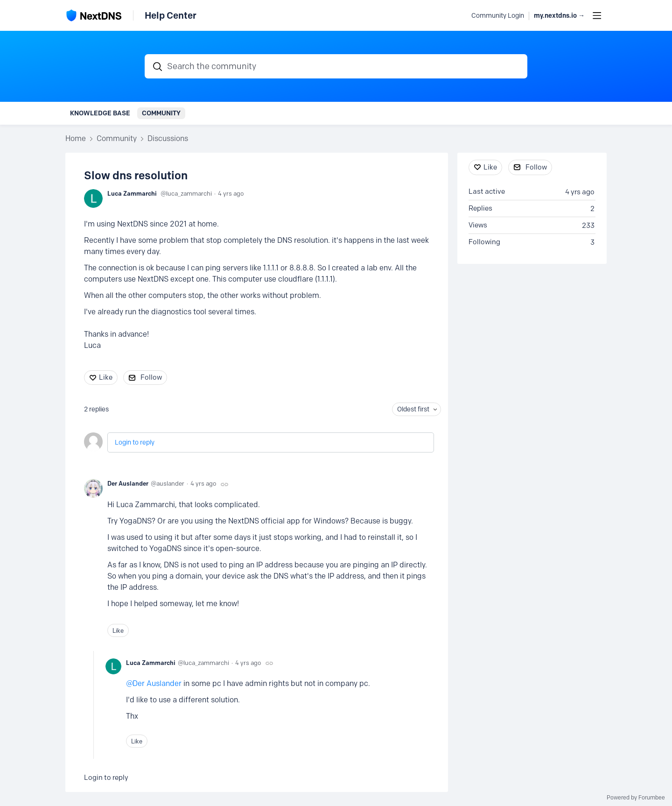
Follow (151, 377)
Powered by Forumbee (636, 798)
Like (106, 377)
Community (161, 113)
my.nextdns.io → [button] (559, 16)
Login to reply (135, 442)
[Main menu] (597, 15)
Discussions (168, 138)
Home (76, 138)
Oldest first (413, 409)
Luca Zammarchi (132, 193)
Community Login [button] (498, 16)
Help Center (171, 15)
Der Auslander (128, 483)
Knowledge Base (100, 113)
